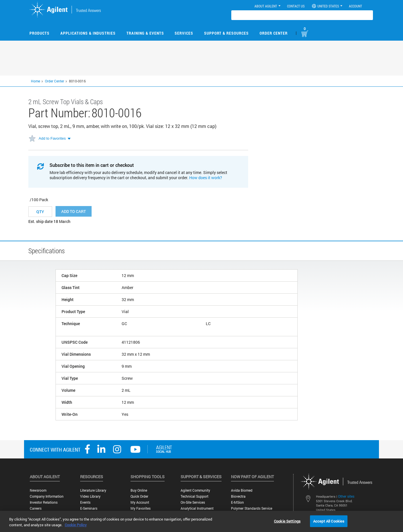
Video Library (90, 496)
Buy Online (139, 490)
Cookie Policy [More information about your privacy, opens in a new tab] (76, 525)
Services (184, 33)
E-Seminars (89, 508)
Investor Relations (44, 502)
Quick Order (139, 496)
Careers (36, 508)
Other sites (346, 496)
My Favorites (141, 508)
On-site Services (193, 502)
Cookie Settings (287, 521)
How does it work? (206, 178)
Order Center (274, 33)
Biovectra (238, 496)
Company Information (47, 496)
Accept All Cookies (329, 521)
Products (39, 33)
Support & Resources (226, 33)
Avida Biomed (242, 490)
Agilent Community (195, 490)
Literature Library (93, 490)
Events (85, 502)
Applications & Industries (88, 33)
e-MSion (237, 502)
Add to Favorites (52, 138)
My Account (140, 502)
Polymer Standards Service (252, 508)
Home (35, 81)
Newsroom (38, 490)
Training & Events (145, 33)
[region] (201, 521)
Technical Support (194, 496)
